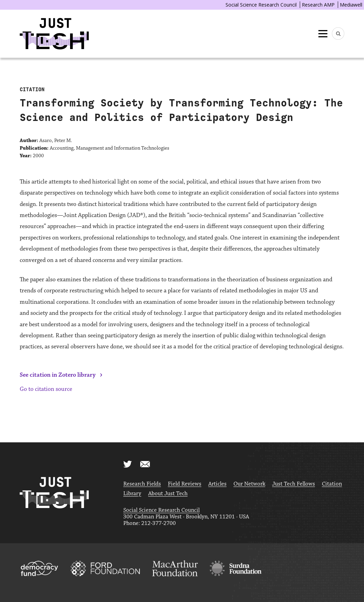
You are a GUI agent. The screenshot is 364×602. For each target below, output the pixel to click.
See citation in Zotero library (58, 375)
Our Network (249, 484)
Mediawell (351, 5)
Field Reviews (185, 484)
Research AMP (318, 5)
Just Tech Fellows (294, 484)
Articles (217, 484)
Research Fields (142, 484)
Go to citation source (46, 389)
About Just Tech (168, 494)
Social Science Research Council (261, 5)
